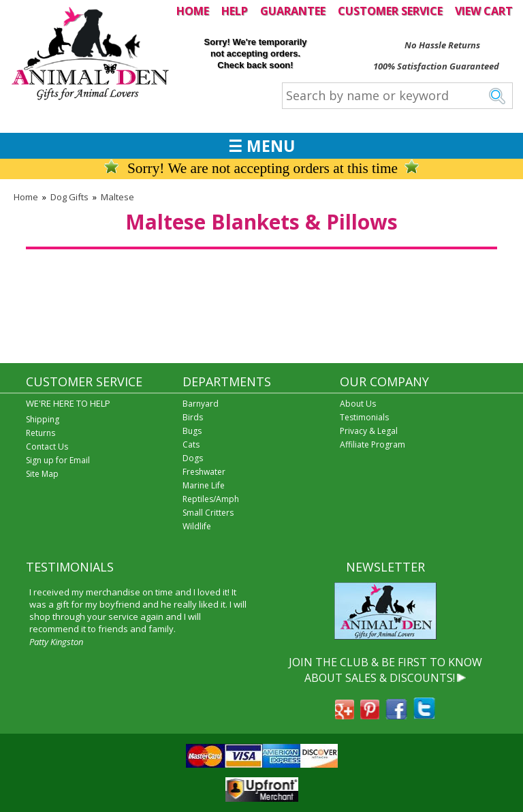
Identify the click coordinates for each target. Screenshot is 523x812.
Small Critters (208, 513)
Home (26, 197)
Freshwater (204, 472)
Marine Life (204, 485)
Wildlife (197, 526)
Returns (41, 433)
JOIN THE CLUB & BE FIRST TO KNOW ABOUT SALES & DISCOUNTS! (385, 670)
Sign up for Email (58, 460)
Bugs (192, 431)
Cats (191, 444)
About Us (358, 404)
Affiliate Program (373, 444)
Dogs (193, 458)
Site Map (42, 474)
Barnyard (201, 404)
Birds (193, 417)
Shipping (43, 419)
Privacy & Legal (369, 431)
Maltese (117, 197)
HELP (235, 11)
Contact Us (47, 447)
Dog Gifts (69, 197)
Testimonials (364, 417)
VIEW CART (484, 11)
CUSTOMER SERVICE (390, 11)
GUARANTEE (293, 11)
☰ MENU (261, 146)
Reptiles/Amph (211, 499)
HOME (193, 11)
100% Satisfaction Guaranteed (436, 66)
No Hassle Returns (442, 45)
